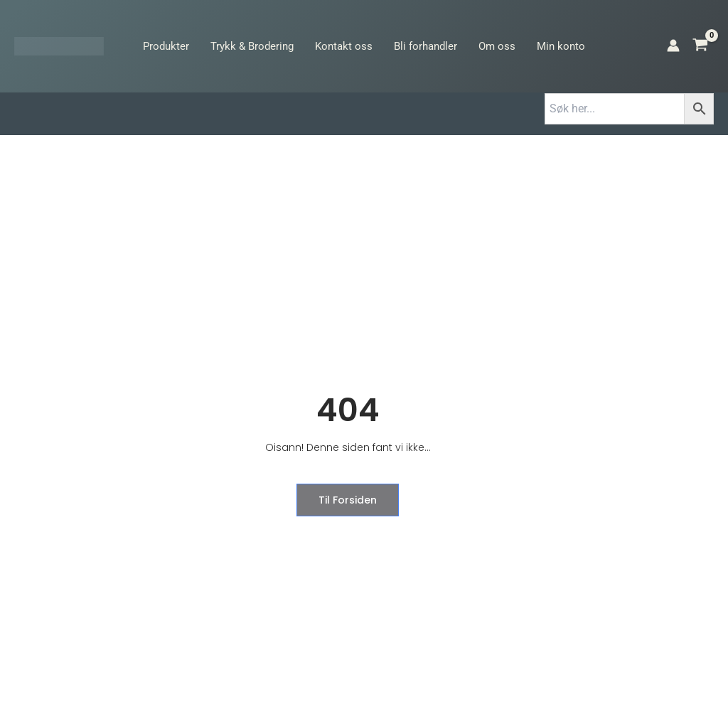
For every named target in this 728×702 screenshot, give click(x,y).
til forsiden (347, 500)
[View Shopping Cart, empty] (700, 46)
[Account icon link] (673, 46)
